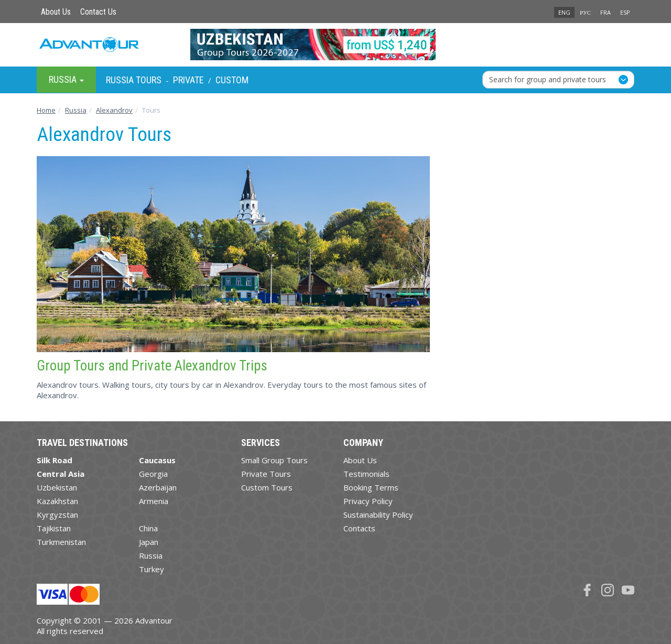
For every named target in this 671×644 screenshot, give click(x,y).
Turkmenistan (61, 542)
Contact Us (98, 12)
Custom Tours (267, 487)
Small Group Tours (274, 460)
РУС (585, 12)
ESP (625, 12)
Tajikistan (54, 528)
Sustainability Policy (378, 515)
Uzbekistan (57, 487)
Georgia (153, 474)
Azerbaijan (158, 487)
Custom (232, 80)
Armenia (154, 501)
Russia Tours (134, 80)
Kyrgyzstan (57, 515)
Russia (151, 555)
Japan (149, 542)
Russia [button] (66, 79)
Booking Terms (371, 487)
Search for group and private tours (548, 79)
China (148, 528)
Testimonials (366, 474)
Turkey (151, 569)
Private (188, 80)
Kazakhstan (57, 501)
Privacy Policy (368, 501)
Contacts (359, 528)
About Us (56, 12)
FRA (605, 12)
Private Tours (266, 474)
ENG (564, 12)
